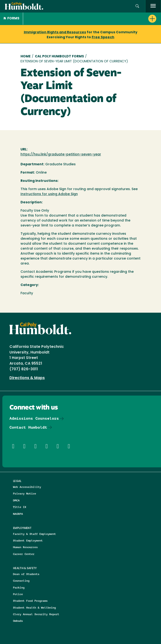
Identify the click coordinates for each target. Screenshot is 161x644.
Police (18, 594)
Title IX (20, 507)
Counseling (21, 581)
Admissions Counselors (34, 418)
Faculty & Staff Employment (34, 534)
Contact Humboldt (28, 427)
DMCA (16, 500)
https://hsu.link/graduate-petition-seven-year (61, 155)
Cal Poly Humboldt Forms (59, 57)
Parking (19, 587)
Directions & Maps (27, 378)
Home (26, 57)
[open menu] (153, 6)
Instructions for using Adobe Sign (49, 194)
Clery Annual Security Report (36, 614)
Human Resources (25, 547)
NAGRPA (18, 514)
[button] (137, 6)
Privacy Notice (25, 493)
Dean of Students (26, 574)
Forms (11, 19)
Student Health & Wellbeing (34, 608)
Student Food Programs (30, 601)
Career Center (24, 554)
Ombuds (18, 621)
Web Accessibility (27, 487)
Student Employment (28, 540)
